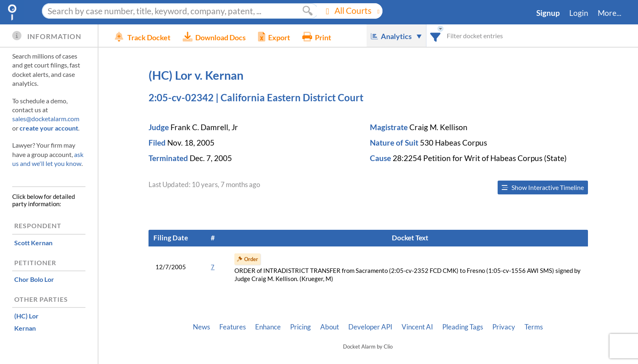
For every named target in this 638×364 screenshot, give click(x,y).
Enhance (268, 327)
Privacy (504, 327)
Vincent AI (417, 327)
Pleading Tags (463, 327)
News (201, 327)
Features (233, 327)
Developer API (370, 327)
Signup (548, 13)
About (330, 327)
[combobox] (436, 36)
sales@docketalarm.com (46, 119)
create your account (49, 128)
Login (579, 13)
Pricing (300, 327)
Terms (534, 327)
